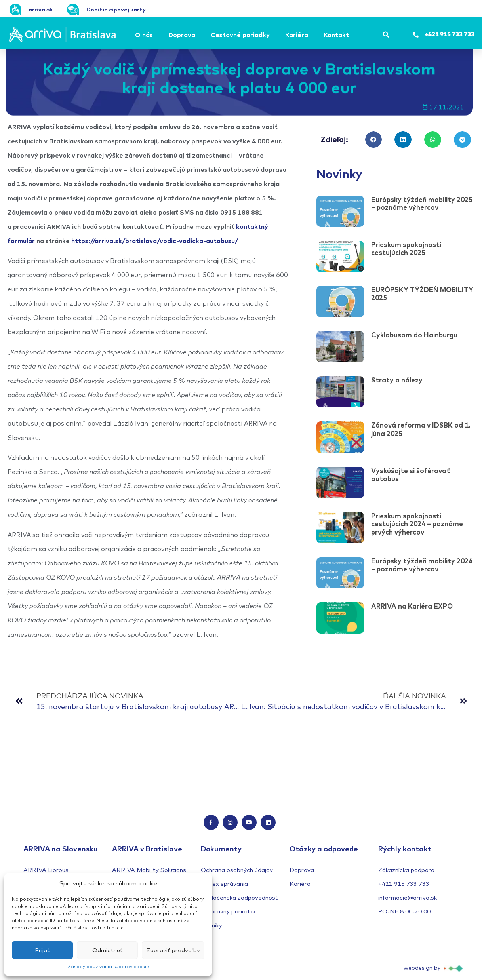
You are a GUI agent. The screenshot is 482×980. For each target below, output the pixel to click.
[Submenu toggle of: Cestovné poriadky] (272, 35)
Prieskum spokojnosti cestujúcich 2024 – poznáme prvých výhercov (417, 524)
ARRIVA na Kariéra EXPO (412, 606)
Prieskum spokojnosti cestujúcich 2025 (406, 248)
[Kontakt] (337, 35)
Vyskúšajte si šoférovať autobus (411, 475)
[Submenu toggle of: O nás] (155, 35)
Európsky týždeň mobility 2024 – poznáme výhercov (422, 565)
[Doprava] (183, 35)
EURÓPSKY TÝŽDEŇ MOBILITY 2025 (422, 294)
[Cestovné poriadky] (241, 35)
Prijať (42, 950)
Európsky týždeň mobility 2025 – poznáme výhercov (422, 203)
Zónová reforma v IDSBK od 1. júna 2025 (421, 429)
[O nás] (145, 35)
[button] (386, 35)
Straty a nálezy (397, 380)
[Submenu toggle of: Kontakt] (351, 35)
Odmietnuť (108, 950)
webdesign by (422, 969)
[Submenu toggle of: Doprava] (198, 35)
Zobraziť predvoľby (173, 950)
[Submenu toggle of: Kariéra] (311, 35)
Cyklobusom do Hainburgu (414, 335)
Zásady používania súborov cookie (108, 966)
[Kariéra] (298, 35)
